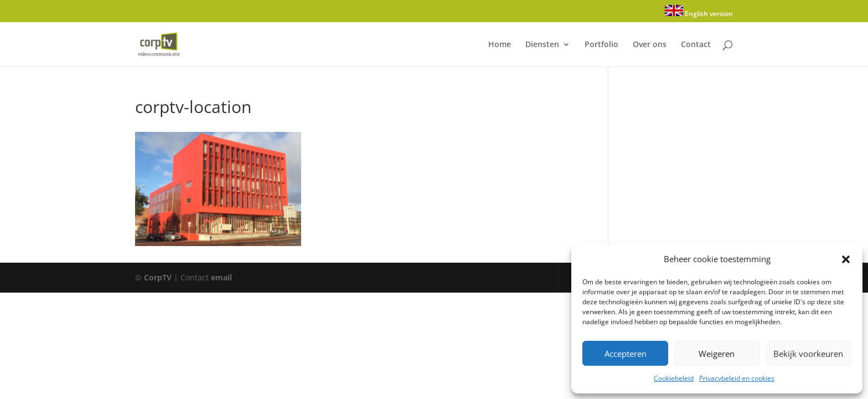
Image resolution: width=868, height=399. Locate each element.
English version (699, 12)
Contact (696, 45)
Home (500, 45)
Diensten (542, 45)
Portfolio (601, 45)
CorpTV (158, 277)
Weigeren (717, 354)
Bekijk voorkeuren (808, 354)
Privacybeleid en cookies (737, 378)
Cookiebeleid (674, 378)
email (221, 277)
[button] (846, 259)
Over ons (650, 45)
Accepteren (626, 354)
